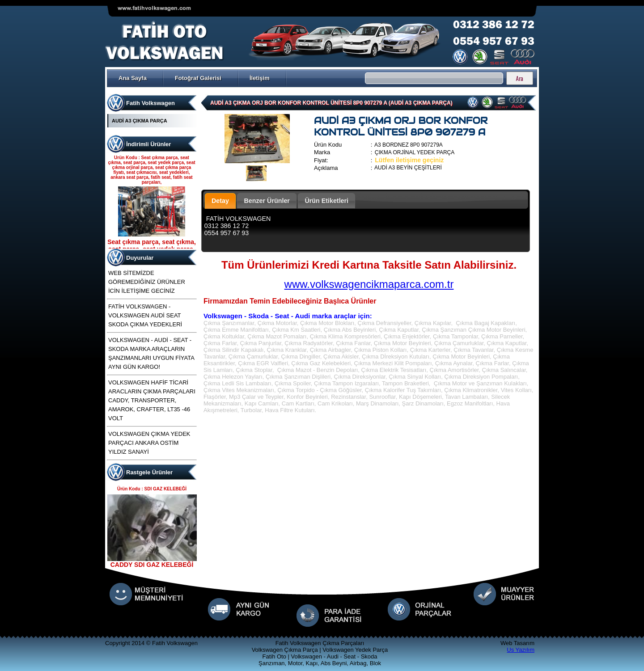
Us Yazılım (521, 650)
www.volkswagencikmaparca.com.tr (369, 284)
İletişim (260, 78)
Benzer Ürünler (267, 201)
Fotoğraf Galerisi (198, 78)
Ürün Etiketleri (326, 201)
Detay (220, 201)
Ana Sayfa (133, 78)
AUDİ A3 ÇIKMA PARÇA (140, 121)
